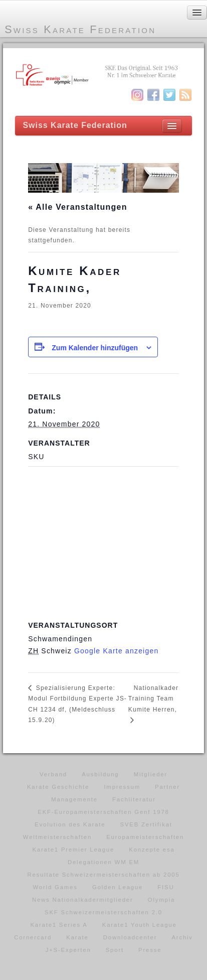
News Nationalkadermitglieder (83, 900)
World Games (55, 887)
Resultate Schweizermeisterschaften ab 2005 (103, 875)
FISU (166, 887)
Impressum (122, 787)
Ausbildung (100, 774)
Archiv (182, 937)
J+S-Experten (68, 950)
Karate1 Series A (59, 925)
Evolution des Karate (70, 824)
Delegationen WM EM (103, 862)
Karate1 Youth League (140, 925)
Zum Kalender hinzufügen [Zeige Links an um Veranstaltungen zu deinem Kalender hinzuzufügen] (95, 348)
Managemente (74, 799)
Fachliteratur (134, 799)
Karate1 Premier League (73, 850)
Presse (150, 950)
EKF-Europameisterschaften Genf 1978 (103, 812)
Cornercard (33, 937)
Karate (77, 937)
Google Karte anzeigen (116, 651)
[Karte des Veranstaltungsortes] (103, 539)
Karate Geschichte (58, 787)
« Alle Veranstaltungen (77, 207)
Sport (115, 950)
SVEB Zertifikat (146, 824)
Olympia (161, 900)
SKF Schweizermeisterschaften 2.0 (103, 912)
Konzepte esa (152, 850)
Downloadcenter (130, 937)
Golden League (118, 887)
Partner (167, 787)
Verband (53, 774)
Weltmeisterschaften (57, 837)
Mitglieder (151, 774)
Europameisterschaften (145, 837)
